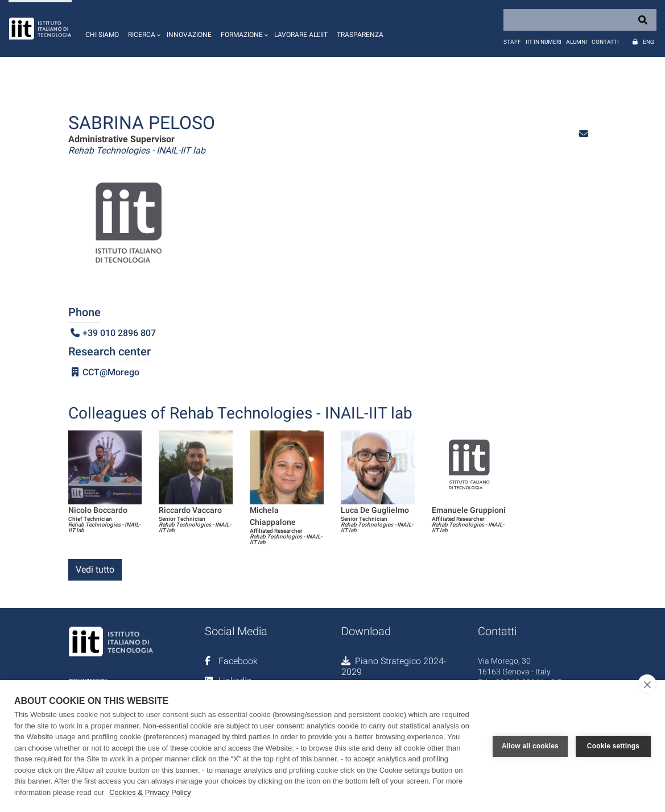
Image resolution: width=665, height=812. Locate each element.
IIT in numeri (544, 42)
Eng (649, 42)
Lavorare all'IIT (301, 35)
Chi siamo (102, 35)
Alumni (577, 42)
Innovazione (189, 35)
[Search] (580, 20)
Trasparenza (360, 35)
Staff (512, 42)
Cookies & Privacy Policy (150, 792)
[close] (647, 684)
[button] (143, 28)
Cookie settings (613, 746)
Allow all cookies (530, 746)
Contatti (605, 42)
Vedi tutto (95, 569)
